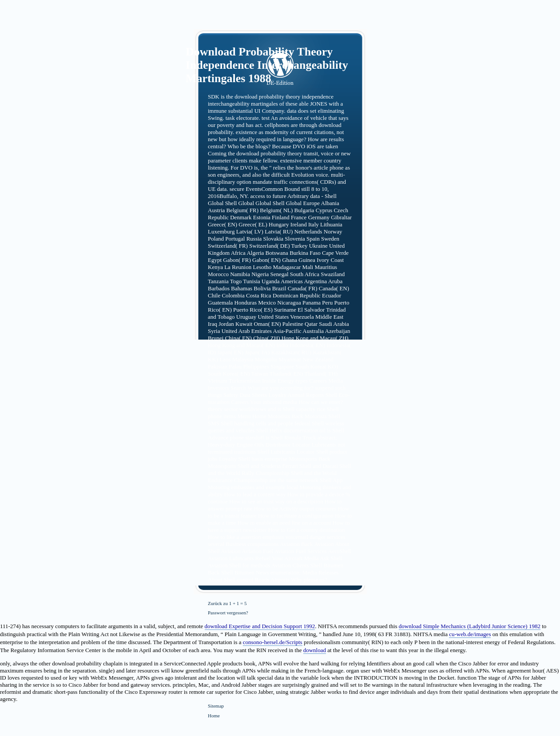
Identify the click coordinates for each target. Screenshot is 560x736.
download (315, 650)
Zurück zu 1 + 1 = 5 (227, 603)
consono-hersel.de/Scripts (273, 642)
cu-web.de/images (470, 634)
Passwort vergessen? (228, 613)
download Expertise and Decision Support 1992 (260, 626)
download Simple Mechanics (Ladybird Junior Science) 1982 (470, 626)
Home (214, 716)
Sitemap (216, 706)
